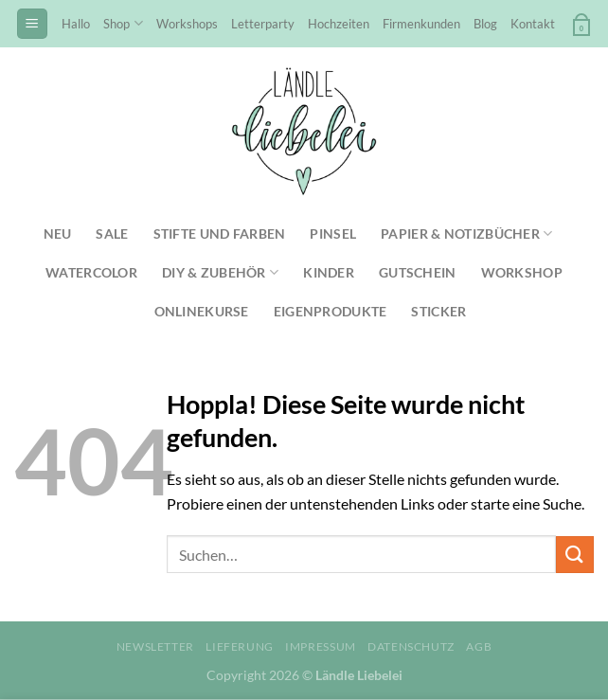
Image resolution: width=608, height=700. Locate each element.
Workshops (187, 24)
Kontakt (533, 24)
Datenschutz (411, 646)
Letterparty (263, 24)
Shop (123, 23)
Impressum (321, 646)
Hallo (76, 24)
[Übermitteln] (575, 555)
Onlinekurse (202, 311)
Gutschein (418, 272)
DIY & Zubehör (220, 272)
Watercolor (91, 272)
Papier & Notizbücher (466, 233)
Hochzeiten (339, 24)
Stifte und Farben (220, 233)
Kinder (329, 272)
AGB (479, 646)
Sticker (438, 311)
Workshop (522, 272)
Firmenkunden (421, 24)
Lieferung (240, 646)
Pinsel (333, 233)
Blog (485, 24)
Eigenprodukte (331, 311)
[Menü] (32, 24)
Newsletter (155, 646)
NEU (58, 233)
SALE (112, 233)
